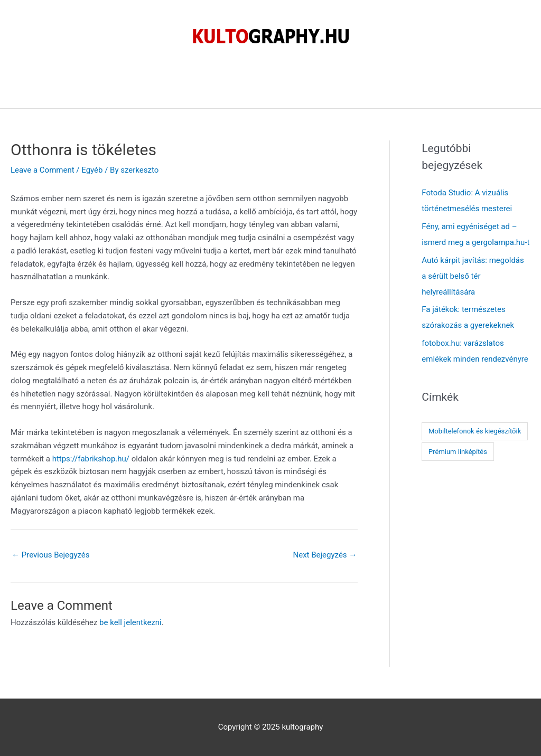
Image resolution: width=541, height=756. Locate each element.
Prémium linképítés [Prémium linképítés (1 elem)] (458, 452)
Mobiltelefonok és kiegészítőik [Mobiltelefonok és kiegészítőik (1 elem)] (475, 431)
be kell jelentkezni (130, 622)
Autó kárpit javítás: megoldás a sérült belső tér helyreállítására (473, 276)
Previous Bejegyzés (51, 555)
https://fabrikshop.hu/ (91, 459)
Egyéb (92, 170)
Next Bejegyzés (325, 555)
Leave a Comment (43, 170)
